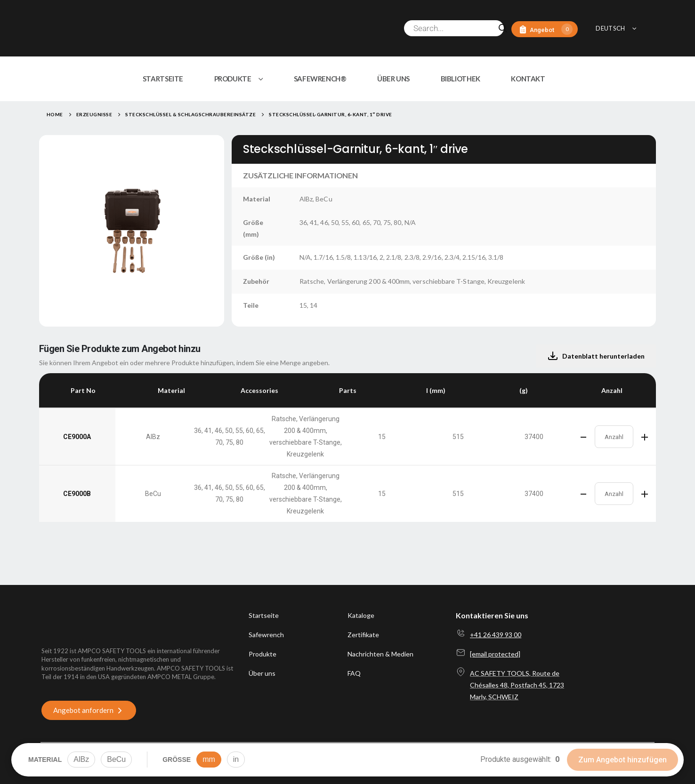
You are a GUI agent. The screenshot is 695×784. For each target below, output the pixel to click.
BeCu (116, 759)
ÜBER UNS (393, 79)
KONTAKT (528, 79)
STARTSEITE (163, 79)
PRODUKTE (233, 79)
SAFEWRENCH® (320, 79)
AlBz (81, 759)
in (236, 759)
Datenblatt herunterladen (596, 356)
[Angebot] (545, 29)
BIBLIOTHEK (461, 79)
